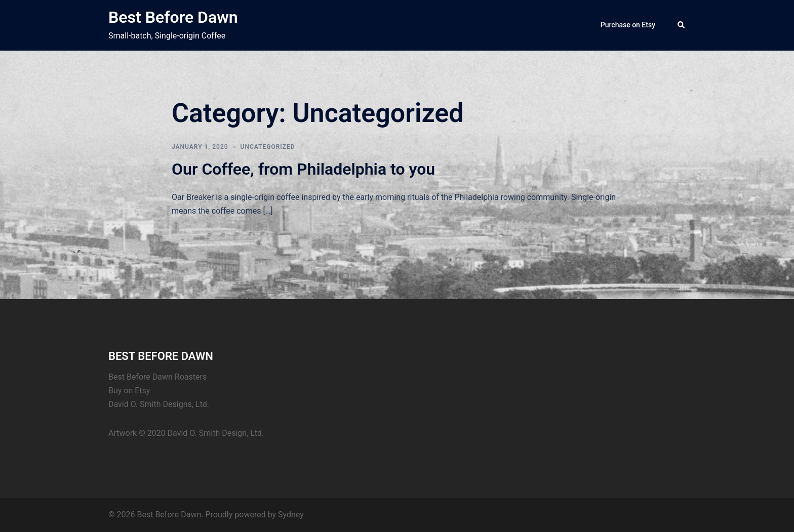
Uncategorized (268, 147)
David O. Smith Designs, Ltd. (159, 404)
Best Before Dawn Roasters (157, 377)
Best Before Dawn (173, 17)
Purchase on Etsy (628, 25)
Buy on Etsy (129, 391)
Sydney (291, 515)
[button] (682, 25)
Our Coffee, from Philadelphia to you (303, 169)
